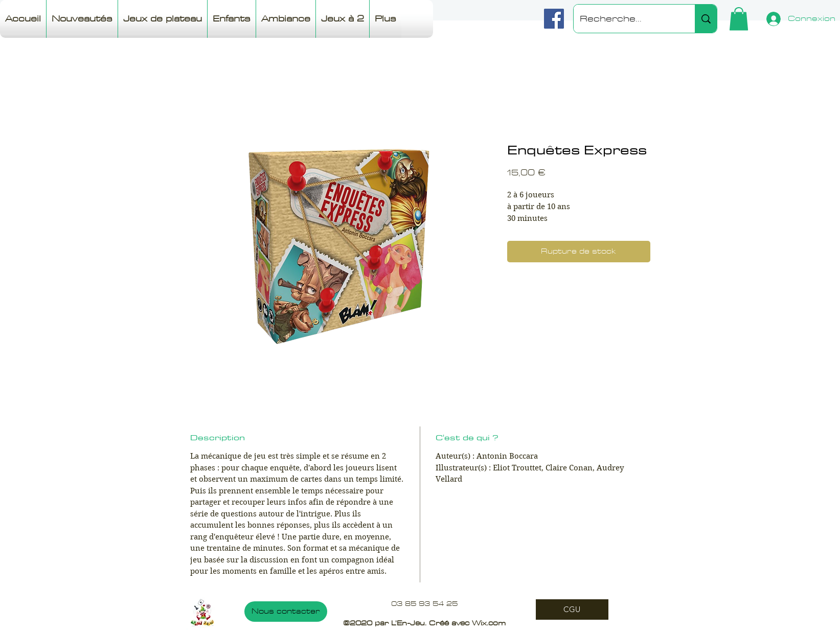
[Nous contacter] (286, 612)
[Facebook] (554, 19)
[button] (739, 19)
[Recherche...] (627, 19)
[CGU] (572, 610)
